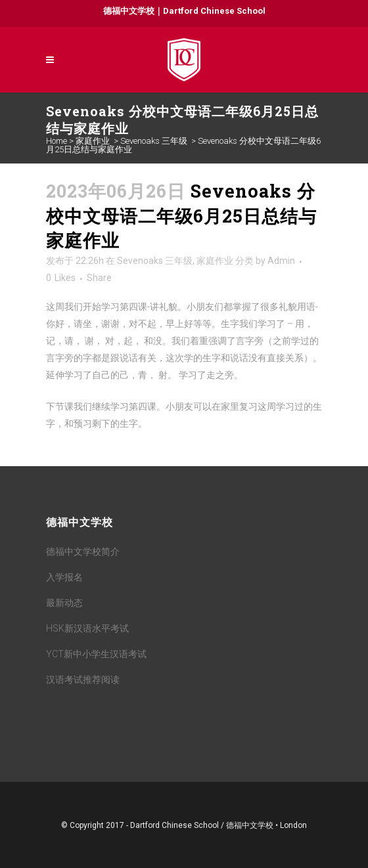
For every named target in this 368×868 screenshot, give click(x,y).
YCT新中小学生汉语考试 (96, 654)
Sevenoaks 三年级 (154, 141)
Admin (281, 261)
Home (57, 141)
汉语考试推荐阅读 (83, 680)
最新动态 (64, 603)
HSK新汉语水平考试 (87, 628)
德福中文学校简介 (83, 552)
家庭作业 (93, 141)
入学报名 (64, 577)
